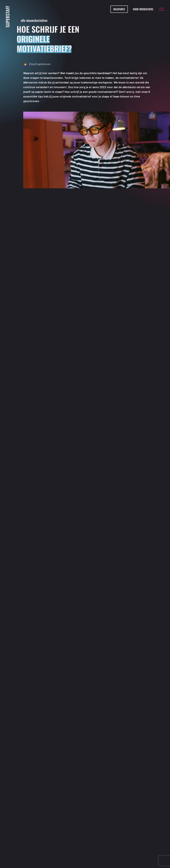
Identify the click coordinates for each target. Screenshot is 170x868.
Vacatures (119, 9)
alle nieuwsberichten (32, 20)
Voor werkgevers (143, 9)
